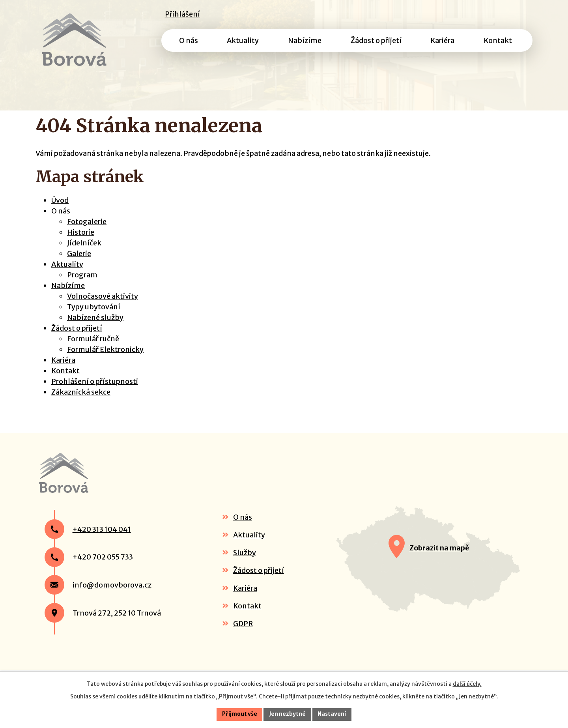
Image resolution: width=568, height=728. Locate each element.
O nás (61, 222)
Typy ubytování (94, 317)
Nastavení (333, 714)
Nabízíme (68, 296)
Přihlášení (182, 14)
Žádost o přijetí (77, 339)
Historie (81, 243)
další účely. (467, 683)
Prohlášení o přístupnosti (95, 392)
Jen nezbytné (288, 714)
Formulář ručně (93, 349)
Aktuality (67, 275)
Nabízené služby (95, 328)
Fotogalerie (87, 232)
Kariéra (63, 371)
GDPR (243, 642)
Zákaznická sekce (81, 403)
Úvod (60, 211)
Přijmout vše (239, 714)
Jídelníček (84, 254)
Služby (245, 571)
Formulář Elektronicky (105, 360)
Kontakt (65, 381)
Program (82, 285)
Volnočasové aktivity (103, 307)
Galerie (79, 264)
